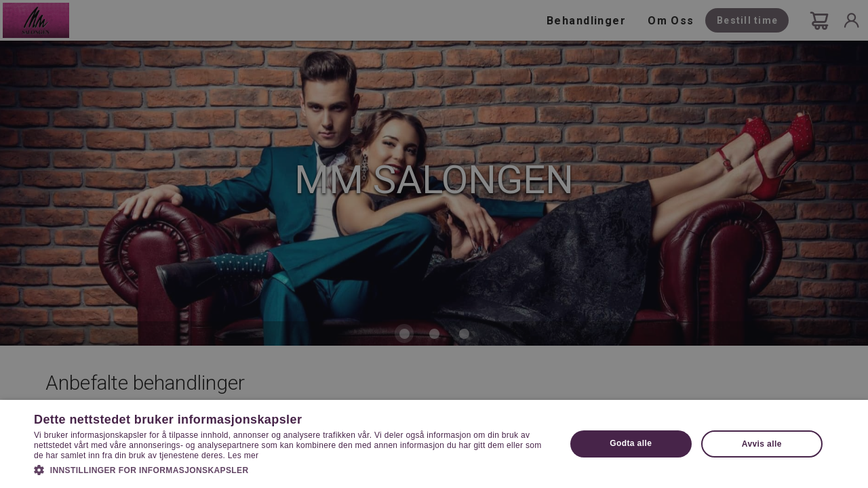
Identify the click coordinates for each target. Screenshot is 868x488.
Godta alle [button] (631, 443)
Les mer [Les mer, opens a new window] (243, 455)
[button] (292, 469)
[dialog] (434, 244)
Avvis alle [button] (762, 444)
